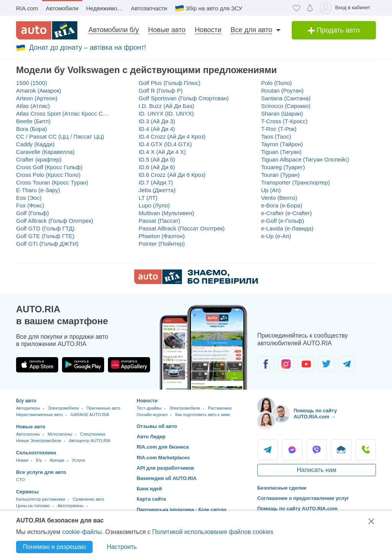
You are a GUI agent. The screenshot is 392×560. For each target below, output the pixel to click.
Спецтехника (93, 434)
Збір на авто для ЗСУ (214, 8)
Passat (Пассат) (159, 221)
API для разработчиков (165, 468)
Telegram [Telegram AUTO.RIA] (268, 450)
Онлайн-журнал (152, 415)
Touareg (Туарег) (283, 167)
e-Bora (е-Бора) (282, 205)
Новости (208, 30)
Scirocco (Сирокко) (286, 106)
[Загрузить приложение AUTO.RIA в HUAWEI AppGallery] (129, 365)
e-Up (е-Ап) (276, 236)
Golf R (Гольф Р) (161, 91)
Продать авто (334, 30)
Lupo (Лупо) (154, 205)
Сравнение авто (88, 499)
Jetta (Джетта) (157, 190)
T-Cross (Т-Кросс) (284, 121)
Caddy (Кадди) (35, 144)
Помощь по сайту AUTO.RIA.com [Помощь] (297, 509)
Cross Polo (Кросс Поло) (48, 175)
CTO (20, 480)
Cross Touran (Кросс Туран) (52, 182)
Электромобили (63, 408)
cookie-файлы (82, 532)
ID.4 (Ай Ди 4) (157, 129)
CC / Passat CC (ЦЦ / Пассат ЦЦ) (60, 136)
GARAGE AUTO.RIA (90, 415)
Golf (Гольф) (33, 213)
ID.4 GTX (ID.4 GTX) (165, 144)
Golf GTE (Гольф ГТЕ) (45, 236)
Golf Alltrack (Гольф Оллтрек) (55, 221)
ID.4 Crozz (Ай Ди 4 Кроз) (172, 136)
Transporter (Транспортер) (296, 182)
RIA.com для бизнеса (163, 447)
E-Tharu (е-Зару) (38, 190)
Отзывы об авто (157, 426)
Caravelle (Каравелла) (45, 152)
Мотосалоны (60, 434)
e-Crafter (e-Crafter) (287, 213)
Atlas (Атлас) (33, 106)
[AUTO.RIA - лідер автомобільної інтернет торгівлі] (47, 30)
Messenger (292, 450)
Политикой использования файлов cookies (213, 532)
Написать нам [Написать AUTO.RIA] (316, 470)
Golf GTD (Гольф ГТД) (45, 228)
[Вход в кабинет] (346, 8)
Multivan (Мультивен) (166, 213)
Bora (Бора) (32, 129)
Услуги (78, 460)
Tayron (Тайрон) (282, 144)
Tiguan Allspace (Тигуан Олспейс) (305, 159)
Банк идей (149, 489)
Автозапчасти (149, 8)
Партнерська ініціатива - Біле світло (181, 510)
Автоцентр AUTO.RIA (90, 441)
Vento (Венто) (279, 198)
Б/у (39, 460)
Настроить (122, 547)
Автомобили (62, 8)
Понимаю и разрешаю (54, 547)
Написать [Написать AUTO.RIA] (341, 450)
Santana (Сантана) (286, 98)
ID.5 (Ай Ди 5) (157, 159)
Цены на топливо (33, 506)
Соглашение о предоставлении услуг (303, 498)
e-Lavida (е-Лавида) (287, 228)
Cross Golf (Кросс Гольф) (49, 167)
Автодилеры (28, 408)
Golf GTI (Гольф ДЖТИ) (47, 244)
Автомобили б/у (114, 30)
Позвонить (366, 450)
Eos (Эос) (29, 198)
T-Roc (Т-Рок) (279, 129)
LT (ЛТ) (148, 198)
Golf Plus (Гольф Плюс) (170, 83)
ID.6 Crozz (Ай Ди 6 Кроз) (172, 175)
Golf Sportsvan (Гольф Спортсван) (184, 98)
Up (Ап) (271, 190)
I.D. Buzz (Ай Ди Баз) (166, 106)
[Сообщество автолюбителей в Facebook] (265, 364)
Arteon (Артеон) (37, 98)
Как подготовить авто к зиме (203, 415)
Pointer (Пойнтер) (162, 244)
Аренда (57, 460)
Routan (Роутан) (282, 91)
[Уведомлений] (310, 8)
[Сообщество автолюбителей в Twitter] (326, 364)
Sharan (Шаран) (282, 113)
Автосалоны (28, 434)
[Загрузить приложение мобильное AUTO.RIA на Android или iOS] (204, 347)
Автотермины (71, 506)
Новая (22, 460)
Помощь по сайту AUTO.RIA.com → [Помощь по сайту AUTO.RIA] (315, 414)
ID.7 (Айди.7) (156, 182)
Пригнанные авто (103, 408)
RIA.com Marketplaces (163, 458)
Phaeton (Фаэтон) (162, 236)
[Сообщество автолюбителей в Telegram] (347, 364)
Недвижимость (106, 8)
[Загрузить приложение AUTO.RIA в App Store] (37, 365)
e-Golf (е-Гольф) (283, 221)
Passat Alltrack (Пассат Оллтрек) (182, 228)
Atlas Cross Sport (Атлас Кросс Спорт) (63, 113)
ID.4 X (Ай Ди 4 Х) (162, 152)
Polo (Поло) (276, 83)
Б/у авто (26, 401)
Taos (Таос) (276, 136)
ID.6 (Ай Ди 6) (157, 167)
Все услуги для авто (41, 472)
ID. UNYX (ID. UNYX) (166, 113)
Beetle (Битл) (33, 121)
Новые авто (167, 30)
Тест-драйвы (149, 408)
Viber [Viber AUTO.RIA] (317, 450)
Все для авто (251, 30)
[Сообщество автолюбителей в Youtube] (306, 364)
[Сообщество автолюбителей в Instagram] (286, 364)
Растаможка (220, 408)
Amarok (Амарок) (39, 91)
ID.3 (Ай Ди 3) (157, 121)
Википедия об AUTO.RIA (167, 478)
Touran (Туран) (280, 175)
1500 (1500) (32, 83)
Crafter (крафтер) (39, 159)
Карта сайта (151, 499)
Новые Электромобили (39, 441)
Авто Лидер (151, 437)
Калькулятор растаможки (41, 499)
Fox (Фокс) (30, 205)
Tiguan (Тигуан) (281, 152)
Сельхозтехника (36, 453)
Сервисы (27, 492)
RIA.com (27, 8)
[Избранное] (296, 8)
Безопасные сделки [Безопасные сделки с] (282, 488)
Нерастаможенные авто (39, 415)
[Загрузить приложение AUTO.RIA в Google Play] (83, 365)
